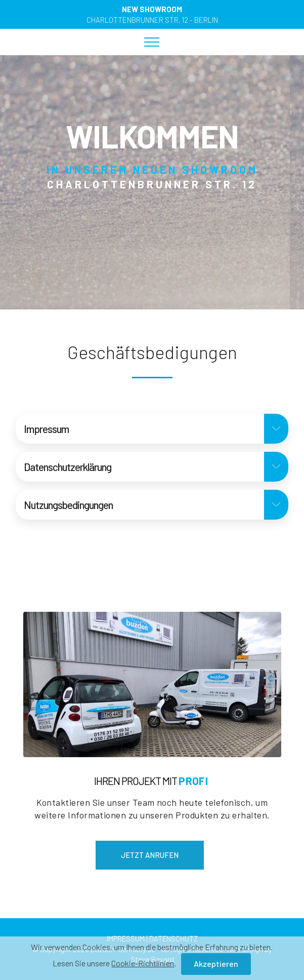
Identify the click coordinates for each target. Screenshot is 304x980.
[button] (152, 429)
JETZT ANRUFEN (150, 855)
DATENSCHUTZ (173, 938)
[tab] (152, 429)
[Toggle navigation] (152, 42)
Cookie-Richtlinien (143, 966)
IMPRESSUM (126, 938)
